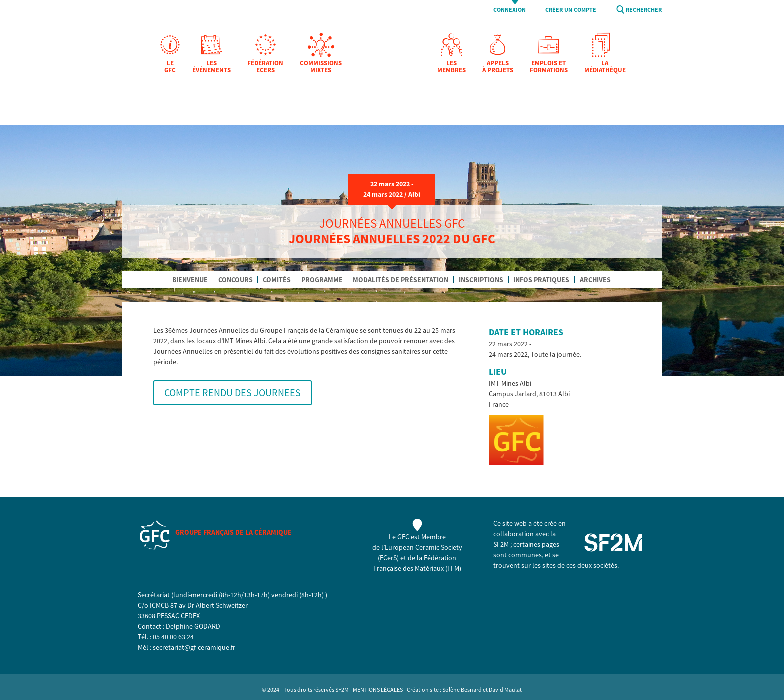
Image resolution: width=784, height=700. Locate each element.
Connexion (510, 10)
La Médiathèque (605, 67)
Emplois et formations (549, 67)
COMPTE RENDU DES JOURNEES (233, 393)
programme (322, 280)
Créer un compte (571, 10)
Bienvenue (190, 280)
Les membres (452, 67)
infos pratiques (541, 280)
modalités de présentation (401, 280)
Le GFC (170, 67)
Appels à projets (498, 67)
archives (595, 280)
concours (236, 280)
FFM (453, 568)
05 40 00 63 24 (173, 637)
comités (277, 280)
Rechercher (644, 10)
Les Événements (212, 67)
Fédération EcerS (265, 67)
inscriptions (481, 280)
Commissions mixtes (321, 67)
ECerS (388, 558)
